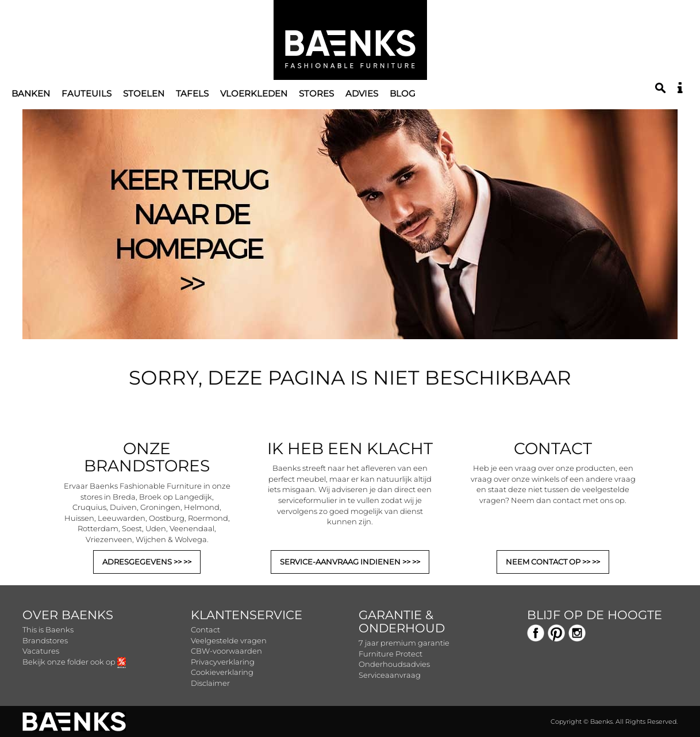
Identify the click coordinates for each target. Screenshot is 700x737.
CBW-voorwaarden (226, 651)
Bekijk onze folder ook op (74, 662)
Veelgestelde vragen (229, 640)
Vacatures (41, 651)
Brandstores (45, 640)
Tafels (192, 93)
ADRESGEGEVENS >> (143, 562)
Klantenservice (247, 615)
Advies (362, 93)
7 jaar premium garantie (404, 643)
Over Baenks (68, 615)
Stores (316, 93)
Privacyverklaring (223, 662)
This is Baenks (48, 629)
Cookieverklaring (222, 672)
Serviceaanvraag (390, 675)
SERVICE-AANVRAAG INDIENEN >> (346, 562)
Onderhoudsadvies (394, 664)
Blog (403, 93)
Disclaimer (210, 683)
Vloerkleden (254, 93)
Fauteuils (86, 93)
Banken (31, 93)
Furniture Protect (391, 654)
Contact (205, 629)
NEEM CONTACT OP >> (549, 562)
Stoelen (144, 93)
